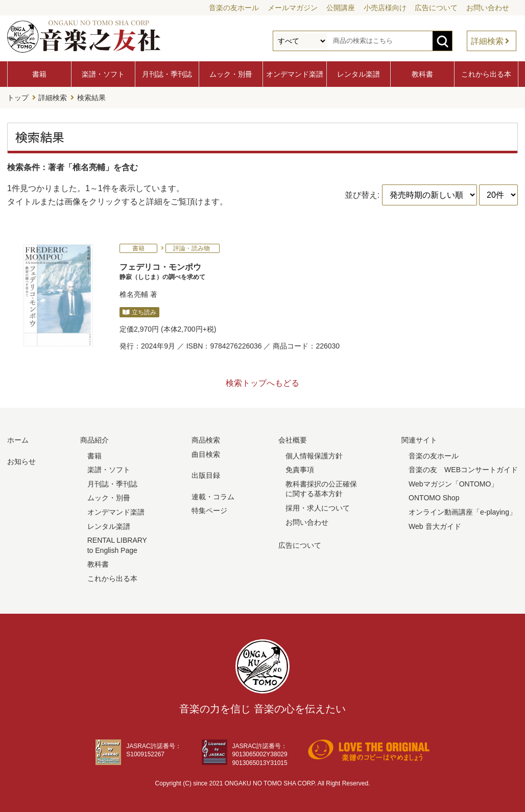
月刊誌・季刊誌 (167, 74)
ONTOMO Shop (434, 498)
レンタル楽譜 (359, 74)
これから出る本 (486, 74)
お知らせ (21, 461)
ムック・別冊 (231, 74)
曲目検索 (206, 454)
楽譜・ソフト (103, 74)
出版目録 (206, 475)
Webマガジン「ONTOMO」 (453, 484)
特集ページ (209, 511)
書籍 (39, 74)
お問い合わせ (488, 8)
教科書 (422, 74)
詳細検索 (487, 41)
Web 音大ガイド (435, 526)
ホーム (18, 440)
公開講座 (341, 8)
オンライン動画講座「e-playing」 (462, 512)
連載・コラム (213, 497)
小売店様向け (385, 8)
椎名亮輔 (134, 294)
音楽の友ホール (234, 8)
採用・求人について (318, 508)
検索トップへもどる (262, 383)
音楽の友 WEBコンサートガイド (463, 470)
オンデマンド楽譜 (295, 74)
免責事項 (300, 470)
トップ (18, 98)
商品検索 (206, 440)
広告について (436, 8)
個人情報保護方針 (314, 456)
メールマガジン (293, 8)
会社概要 (293, 440)
